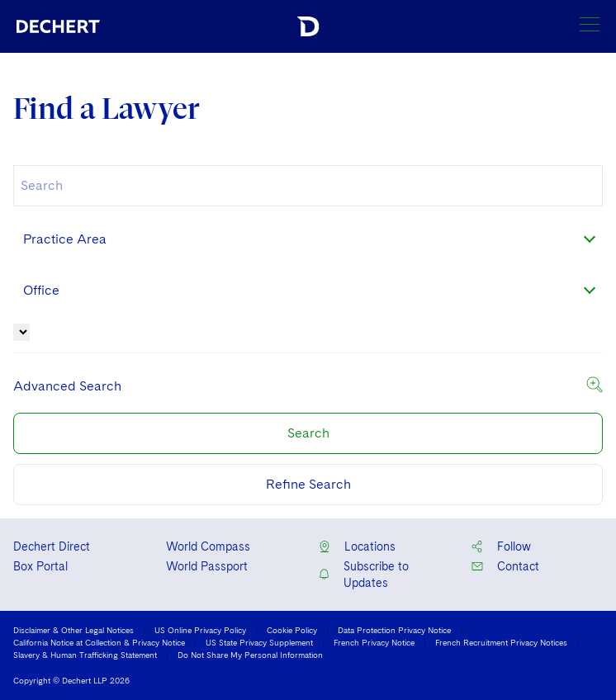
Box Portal (40, 566)
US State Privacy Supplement (259, 642)
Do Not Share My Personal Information (250, 655)
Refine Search (308, 484)
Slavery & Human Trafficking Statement (85, 655)
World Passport (207, 566)
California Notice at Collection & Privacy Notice (99, 642)
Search (308, 433)
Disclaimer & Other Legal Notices (73, 630)
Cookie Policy (292, 630)
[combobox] (308, 186)
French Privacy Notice (374, 642)
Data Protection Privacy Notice (394, 630)
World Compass (208, 546)
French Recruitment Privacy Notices (501, 642)
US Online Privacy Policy (200, 630)
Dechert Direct (52, 546)
